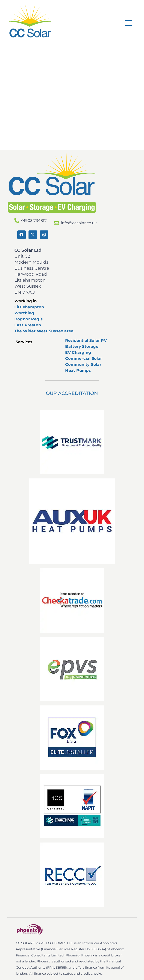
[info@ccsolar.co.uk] (56, 223)
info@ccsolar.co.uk (79, 223)
